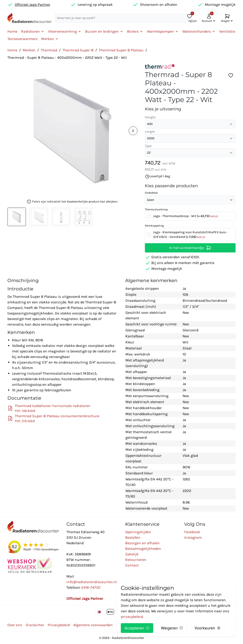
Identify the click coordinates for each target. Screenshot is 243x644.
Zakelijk (132, 554)
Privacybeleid (59, 625)
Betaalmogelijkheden (143, 549)
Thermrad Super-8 (78, 50)
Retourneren (136, 560)
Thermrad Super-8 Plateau (121, 50)
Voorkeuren (208, 628)
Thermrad (49, 50)
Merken (29, 50)
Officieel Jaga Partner (33, 5)
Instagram (193, 537)
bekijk (214, 216)
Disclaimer (35, 625)
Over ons (15, 625)
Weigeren (172, 628)
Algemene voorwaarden (93, 625)
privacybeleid (132, 617)
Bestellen (133, 537)
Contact (132, 565)
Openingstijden (138, 532)
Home (12, 31)
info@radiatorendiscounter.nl (92, 582)
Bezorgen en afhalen (142, 543)
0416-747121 (91, 587)
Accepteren (137, 628)
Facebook (192, 532)
